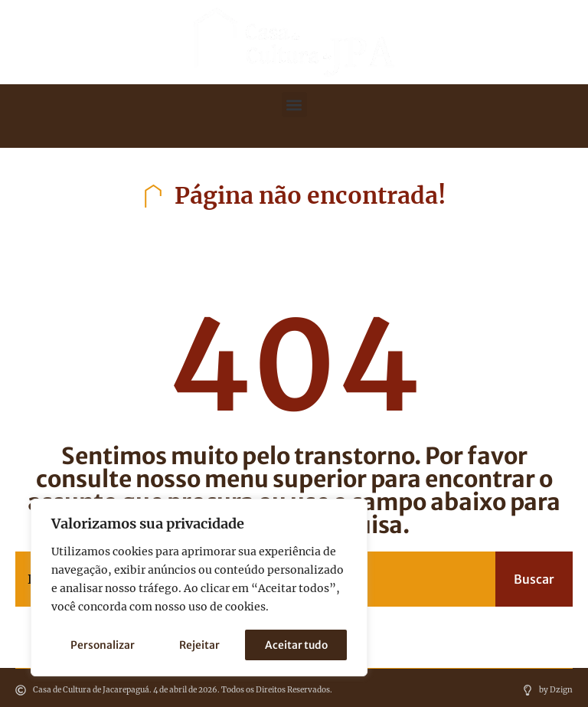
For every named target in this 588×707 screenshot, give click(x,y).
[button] (294, 105)
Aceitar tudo (296, 645)
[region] (199, 588)
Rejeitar (199, 645)
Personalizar (103, 645)
